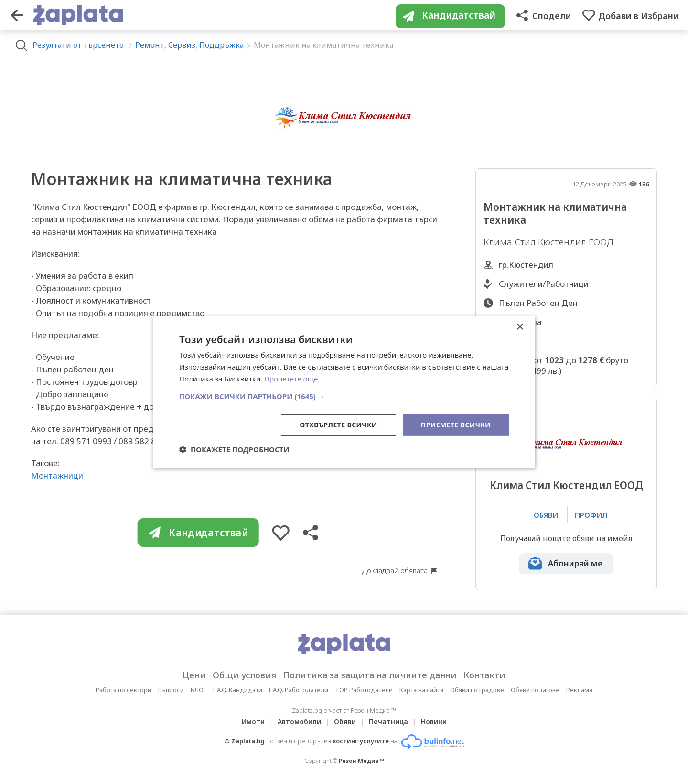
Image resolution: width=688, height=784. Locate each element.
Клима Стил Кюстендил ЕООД (566, 485)
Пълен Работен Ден (538, 303)
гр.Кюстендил (526, 265)
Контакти (484, 675)
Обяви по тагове (535, 690)
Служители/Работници (544, 284)
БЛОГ (199, 690)
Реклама (579, 690)
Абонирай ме (575, 563)
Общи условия (244, 675)
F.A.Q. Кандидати (238, 690)
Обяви (345, 722)
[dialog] (344, 392)
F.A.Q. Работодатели (299, 690)
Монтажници (57, 475)
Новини (434, 722)
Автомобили (299, 722)
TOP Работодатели (364, 690)
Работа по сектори (124, 690)
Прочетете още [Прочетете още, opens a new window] (291, 379)
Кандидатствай (198, 533)
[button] (344, 396)
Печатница (388, 722)
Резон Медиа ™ (361, 761)
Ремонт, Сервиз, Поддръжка (189, 45)
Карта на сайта (421, 690)
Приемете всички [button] (456, 424)
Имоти (253, 722)
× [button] (520, 327)
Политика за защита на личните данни (370, 675)
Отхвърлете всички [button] (339, 424)
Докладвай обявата (395, 570)
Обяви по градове (477, 690)
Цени (194, 675)
